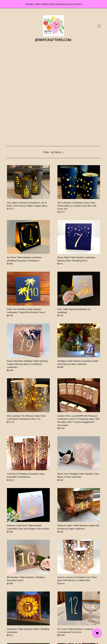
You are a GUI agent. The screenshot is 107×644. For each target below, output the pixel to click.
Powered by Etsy (15, 636)
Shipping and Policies (17, 629)
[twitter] (12, 621)
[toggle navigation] (99, 26)
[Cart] (97, 633)
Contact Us (12, 625)
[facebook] (7, 621)
